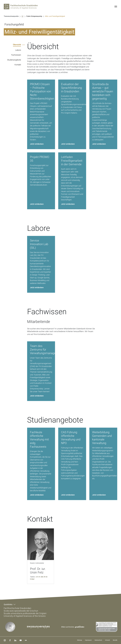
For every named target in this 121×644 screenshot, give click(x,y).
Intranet (107, 640)
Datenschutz (98, 640)
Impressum (88, 640)
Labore (18, 50)
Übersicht (17, 45)
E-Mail (32, 579)
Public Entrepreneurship (34, 16)
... (22, 16)
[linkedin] (15, 640)
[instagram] (5, 640)
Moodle (115, 640)
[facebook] (10, 640)
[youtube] (20, 640)
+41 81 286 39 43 (41, 577)
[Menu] (116, 7)
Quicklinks (8, 604)
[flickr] (25, 640)
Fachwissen (16, 55)
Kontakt (18, 65)
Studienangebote (14, 60)
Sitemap (80, 640)
